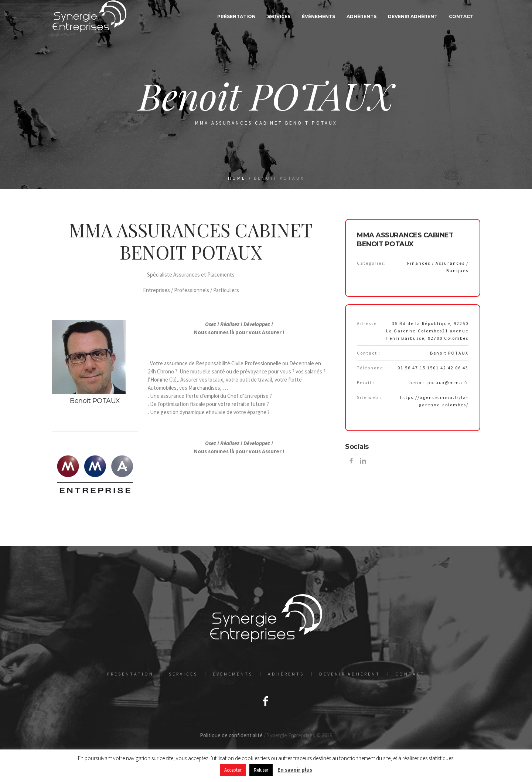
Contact (410, 674)
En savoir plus (295, 770)
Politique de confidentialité (231, 735)
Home (237, 178)
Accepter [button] (233, 770)
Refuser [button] (261, 770)
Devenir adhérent (350, 674)
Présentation (130, 674)
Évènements (233, 674)
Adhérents (286, 674)
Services (183, 674)
